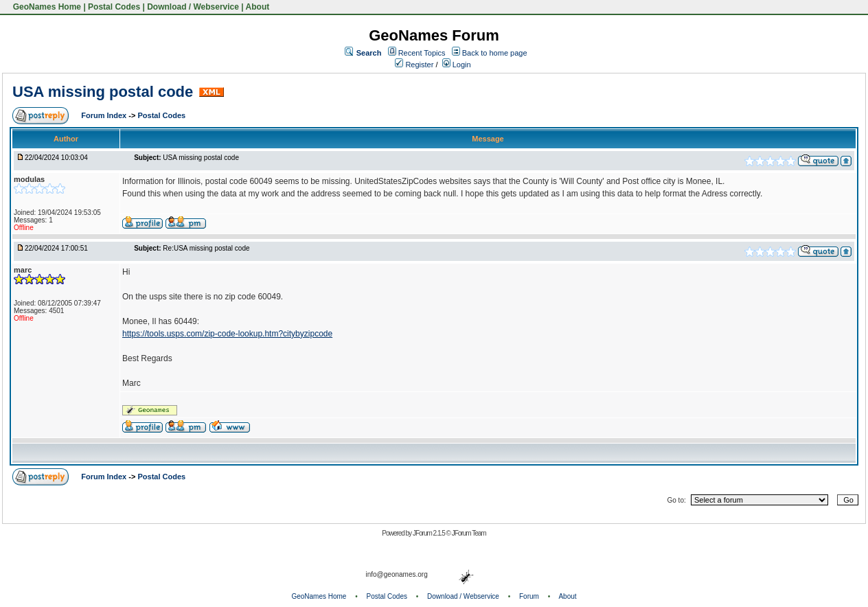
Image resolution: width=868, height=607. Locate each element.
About (258, 7)
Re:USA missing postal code (206, 248)
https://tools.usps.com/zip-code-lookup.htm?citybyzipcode (227, 334)
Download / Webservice (193, 7)
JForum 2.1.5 (430, 533)
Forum (529, 596)
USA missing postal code (103, 92)
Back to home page (495, 53)
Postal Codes (114, 7)
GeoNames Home (46, 7)
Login (457, 65)
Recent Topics (422, 53)
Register (414, 65)
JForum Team (469, 533)
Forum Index (105, 115)
